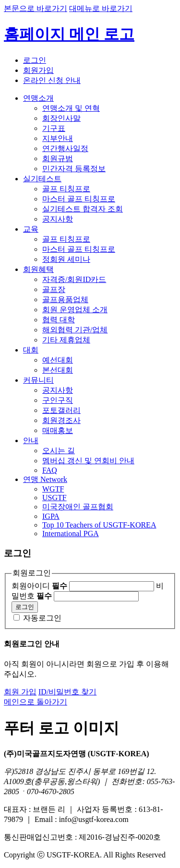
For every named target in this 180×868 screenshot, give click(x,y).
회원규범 (58, 158)
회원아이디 (39, 586)
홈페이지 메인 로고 (69, 34)
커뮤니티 (38, 380)
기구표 (54, 128)
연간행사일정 (65, 148)
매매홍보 (58, 430)
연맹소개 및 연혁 (71, 108)
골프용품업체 (65, 299)
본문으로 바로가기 (36, 8)
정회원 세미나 (66, 259)
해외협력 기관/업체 (75, 330)
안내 (31, 440)
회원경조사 (61, 420)
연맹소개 (38, 98)
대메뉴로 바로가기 (101, 8)
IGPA (51, 516)
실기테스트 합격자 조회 (83, 209)
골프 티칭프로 (66, 189)
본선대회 (58, 370)
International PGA (71, 534)
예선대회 (58, 360)
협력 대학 (59, 320)
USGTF (54, 498)
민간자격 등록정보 (74, 169)
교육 (31, 229)
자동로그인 (42, 618)
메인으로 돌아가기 (36, 702)
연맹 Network (45, 479)
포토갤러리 (61, 410)
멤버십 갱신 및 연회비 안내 (88, 461)
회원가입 (38, 70)
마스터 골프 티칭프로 (79, 199)
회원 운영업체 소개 (75, 310)
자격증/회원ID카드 (74, 279)
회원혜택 (38, 269)
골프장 (54, 289)
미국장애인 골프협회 (78, 507)
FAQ (50, 470)
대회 (31, 350)
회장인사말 (61, 118)
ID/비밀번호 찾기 (67, 692)
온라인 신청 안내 (52, 80)
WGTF (53, 489)
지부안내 (58, 138)
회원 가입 (20, 692)
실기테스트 (42, 179)
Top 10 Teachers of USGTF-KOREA (99, 525)
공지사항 (58, 219)
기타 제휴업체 (66, 340)
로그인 (35, 60)
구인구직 (58, 400)
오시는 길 (59, 451)
